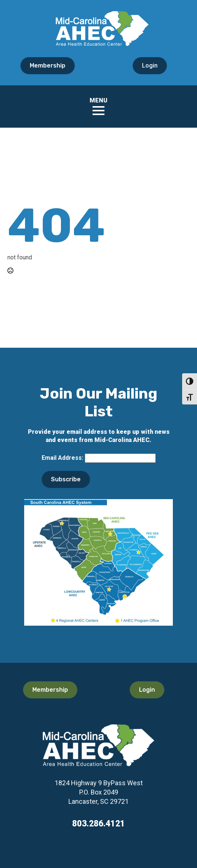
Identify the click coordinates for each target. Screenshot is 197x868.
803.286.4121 (98, 824)
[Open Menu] (98, 111)
